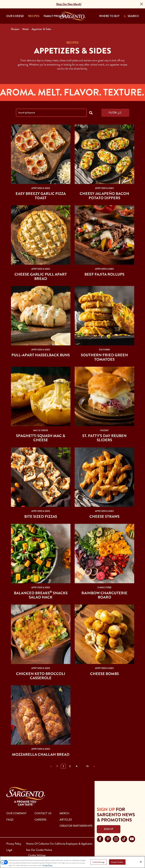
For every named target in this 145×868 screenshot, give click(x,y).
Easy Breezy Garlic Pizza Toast (41, 196)
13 (87, 766)
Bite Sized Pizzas (41, 516)
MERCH (64, 813)
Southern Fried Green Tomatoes (104, 357)
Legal (9, 850)
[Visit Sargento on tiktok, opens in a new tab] (124, 839)
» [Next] (94, 766)
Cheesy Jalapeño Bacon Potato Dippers (104, 196)
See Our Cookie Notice (39, 850)
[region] (72, 862)
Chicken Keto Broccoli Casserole (41, 676)
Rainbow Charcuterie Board (104, 595)
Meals (25, 29)
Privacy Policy (14, 844)
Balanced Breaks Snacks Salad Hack (41, 595)
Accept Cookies (117, 862)
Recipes (15, 29)
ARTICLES (66, 820)
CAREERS (40, 820)
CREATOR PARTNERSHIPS (76, 826)
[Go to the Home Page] (72, 16)
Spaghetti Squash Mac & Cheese (41, 438)
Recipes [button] (34, 16)
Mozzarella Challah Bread (41, 754)
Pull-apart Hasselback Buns (41, 355)
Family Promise (55, 16)
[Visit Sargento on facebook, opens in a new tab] (100, 839)
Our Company (16, 813)
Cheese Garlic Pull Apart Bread (41, 276)
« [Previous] (51, 766)
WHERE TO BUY (109, 16)
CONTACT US (43, 813)
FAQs (10, 820)
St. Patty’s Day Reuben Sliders (104, 438)
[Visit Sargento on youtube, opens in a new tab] (132, 839)
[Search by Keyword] (51, 113)
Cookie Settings (99, 862)
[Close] (142, 4)
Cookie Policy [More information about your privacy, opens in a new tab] (47, 865)
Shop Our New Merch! (69, 4)
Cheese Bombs (104, 674)
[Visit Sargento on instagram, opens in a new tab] (116, 839)
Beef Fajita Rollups (104, 274)
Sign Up (109, 829)
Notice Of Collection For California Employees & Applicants (59, 844)
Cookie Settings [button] (37, 855)
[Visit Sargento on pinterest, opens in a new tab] (108, 839)
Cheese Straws (104, 516)
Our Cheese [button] (15, 16)
